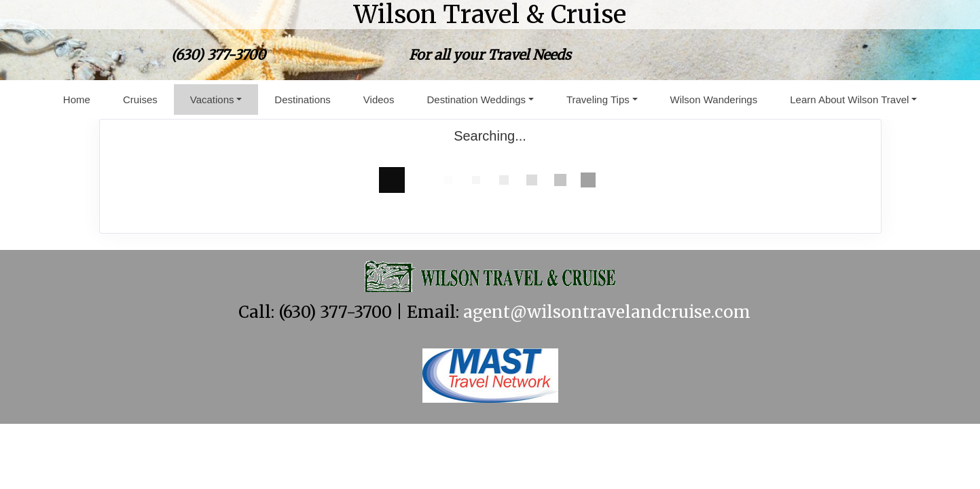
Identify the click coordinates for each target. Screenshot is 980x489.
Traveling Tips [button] (598, 99)
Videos (379, 99)
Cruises (140, 99)
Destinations (303, 99)
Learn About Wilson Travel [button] (849, 99)
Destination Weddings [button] (476, 99)
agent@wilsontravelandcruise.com (607, 312)
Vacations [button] (212, 99)
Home (77, 99)
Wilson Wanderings (714, 99)
